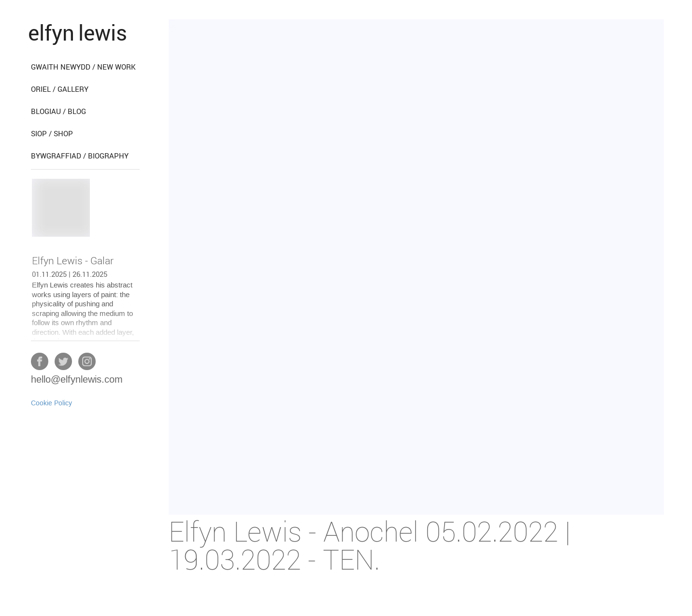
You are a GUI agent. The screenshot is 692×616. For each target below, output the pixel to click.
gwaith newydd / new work (83, 67)
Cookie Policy (51, 403)
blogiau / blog (58, 111)
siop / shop (52, 133)
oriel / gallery (60, 89)
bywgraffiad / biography (80, 156)
